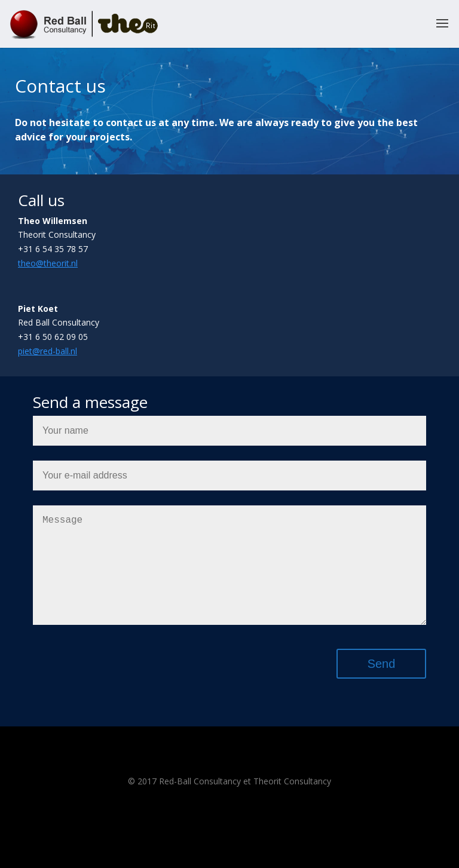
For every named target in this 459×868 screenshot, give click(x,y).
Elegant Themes (209, 851)
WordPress (294, 851)
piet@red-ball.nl (48, 351)
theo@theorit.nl (48, 263)
